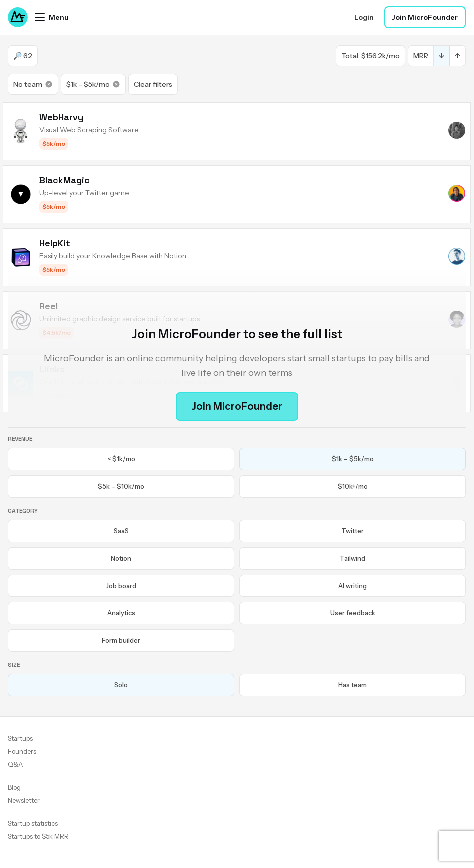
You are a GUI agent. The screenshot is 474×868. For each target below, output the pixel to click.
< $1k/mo (121, 459)
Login (364, 17)
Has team (353, 685)
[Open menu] (52, 17)
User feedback (353, 613)
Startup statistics (33, 823)
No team (33, 84)
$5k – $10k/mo (121, 486)
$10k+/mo (353, 486)
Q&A (15, 764)
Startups (20, 738)
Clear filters (153, 84)
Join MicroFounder (425, 17)
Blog (14, 787)
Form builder (121, 640)
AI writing (353, 586)
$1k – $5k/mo (93, 84)
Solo (121, 685)
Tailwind (353, 558)
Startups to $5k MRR (38, 836)
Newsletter (24, 800)
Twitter (353, 531)
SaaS (121, 531)
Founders (22, 751)
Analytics (121, 613)
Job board (121, 586)
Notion (121, 558)
